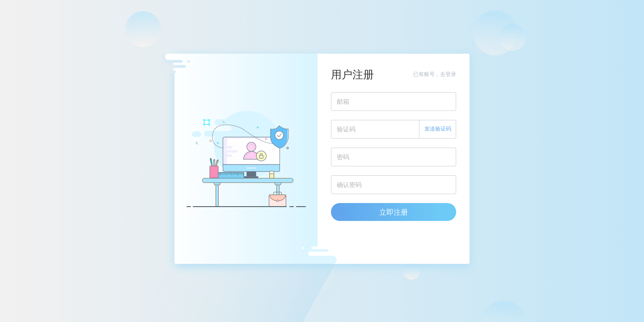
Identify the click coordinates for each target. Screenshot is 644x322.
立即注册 (394, 212)
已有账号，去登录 (435, 74)
